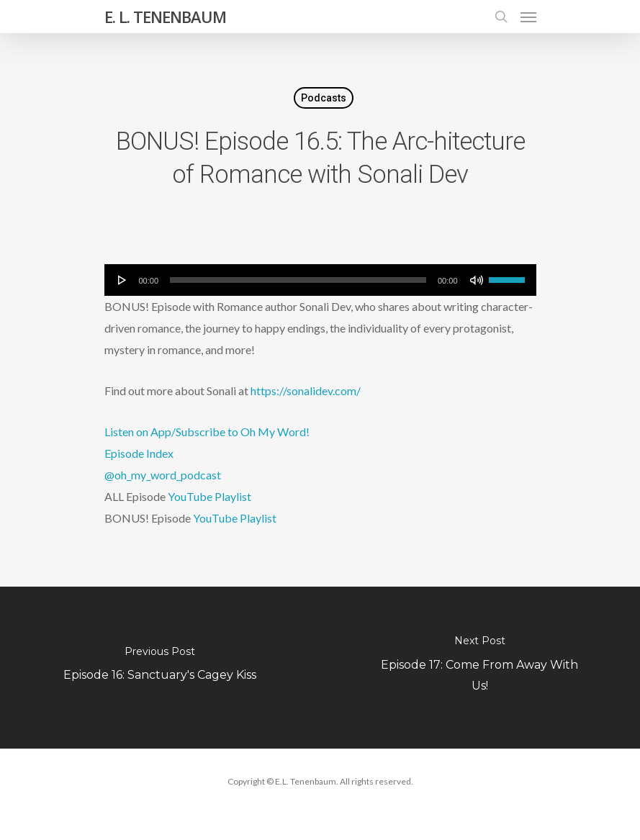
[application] (320, 280)
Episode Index (139, 453)
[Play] (122, 280)
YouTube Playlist (209, 496)
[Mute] (477, 280)
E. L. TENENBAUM (165, 17)
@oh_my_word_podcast (163, 475)
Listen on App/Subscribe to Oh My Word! (207, 432)
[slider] (298, 280)
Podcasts (324, 98)
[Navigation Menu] (528, 17)
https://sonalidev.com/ (306, 390)
